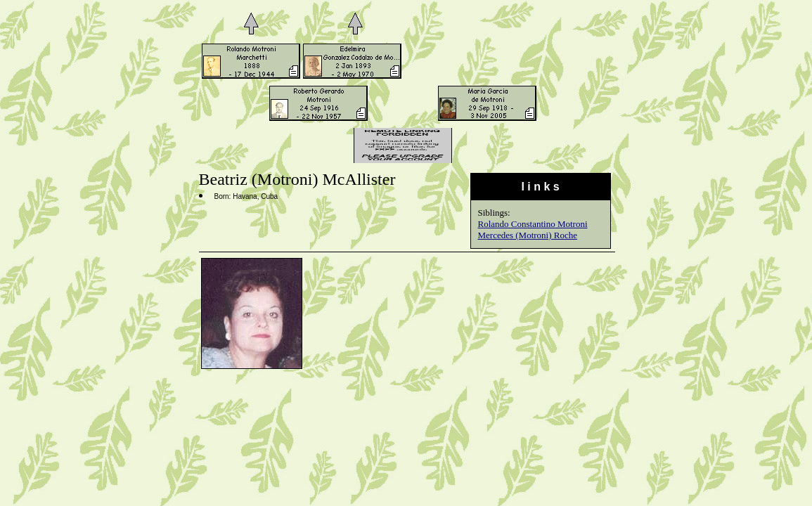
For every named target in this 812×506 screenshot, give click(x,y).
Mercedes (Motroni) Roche (528, 235)
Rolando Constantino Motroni (533, 224)
